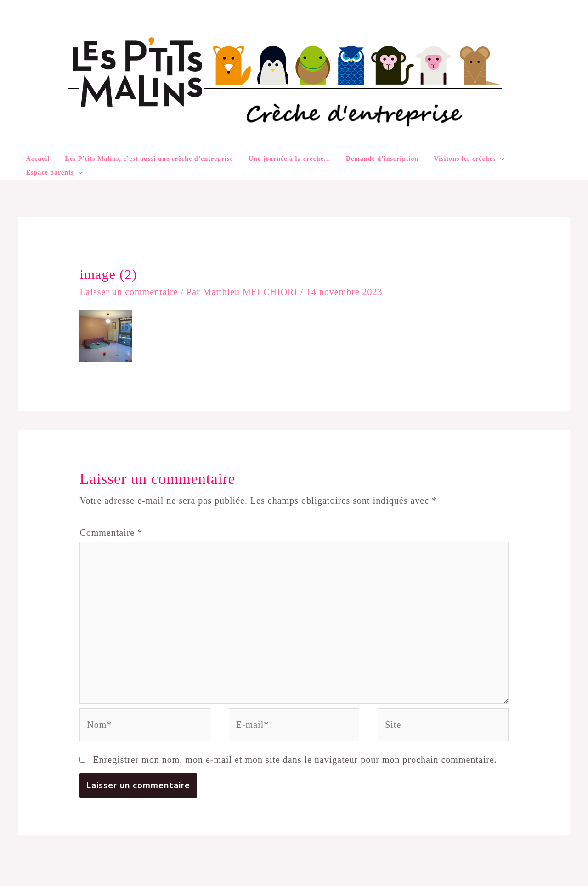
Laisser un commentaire (129, 279)
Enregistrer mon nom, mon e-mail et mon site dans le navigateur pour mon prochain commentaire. (295, 747)
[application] (484, 159)
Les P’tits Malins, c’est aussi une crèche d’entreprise (151, 159)
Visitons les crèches (453, 159)
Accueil (46, 159)
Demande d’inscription (372, 159)
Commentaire (111, 520)
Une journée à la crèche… (286, 159)
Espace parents (525, 159)
